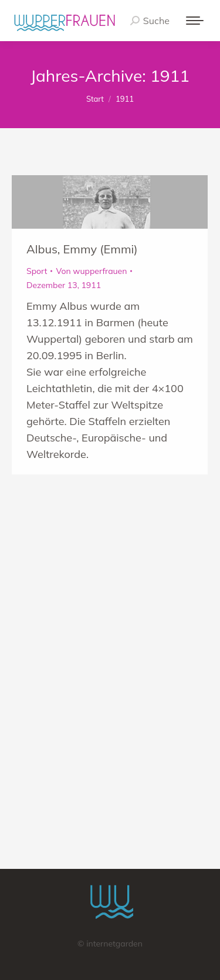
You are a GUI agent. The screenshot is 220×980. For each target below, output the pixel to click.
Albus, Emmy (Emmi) (82, 249)
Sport (37, 271)
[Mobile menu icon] (195, 21)
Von (91, 271)
